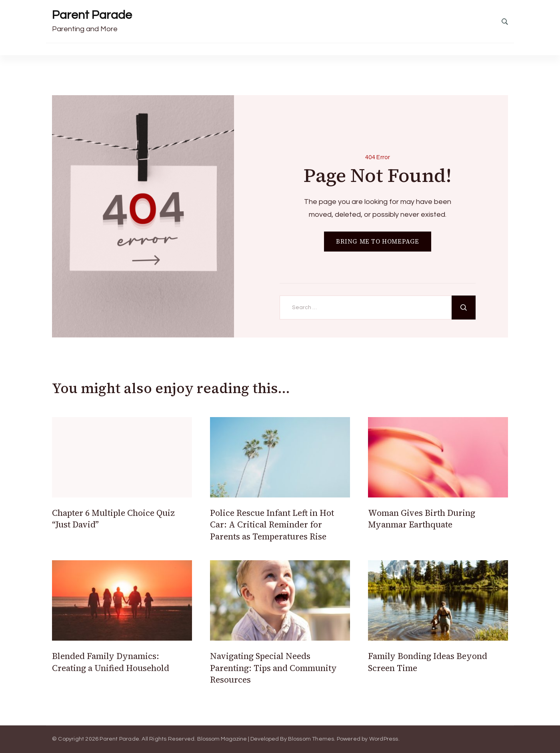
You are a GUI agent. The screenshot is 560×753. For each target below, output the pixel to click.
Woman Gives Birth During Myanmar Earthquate (422, 519)
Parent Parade (92, 15)
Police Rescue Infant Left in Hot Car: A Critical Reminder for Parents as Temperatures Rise (272, 525)
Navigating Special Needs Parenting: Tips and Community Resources (273, 668)
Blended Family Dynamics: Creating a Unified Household (111, 662)
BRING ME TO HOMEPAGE (378, 241)
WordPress (384, 739)
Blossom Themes (311, 739)
